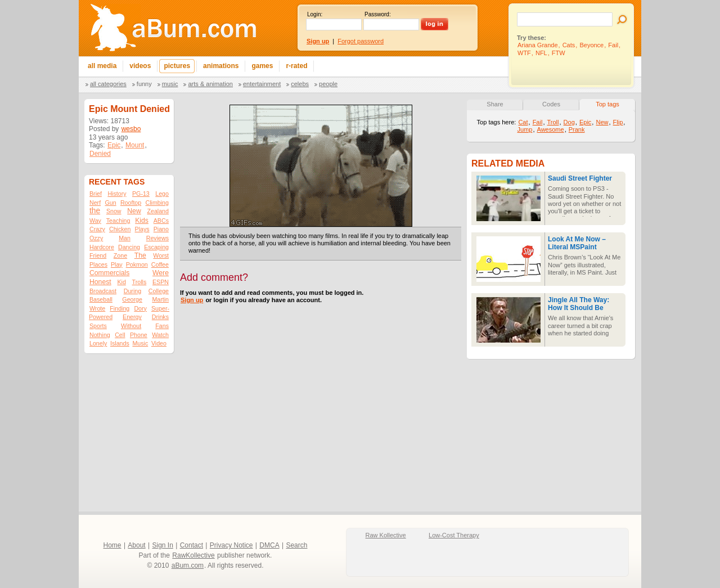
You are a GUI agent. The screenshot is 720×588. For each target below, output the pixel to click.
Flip (618, 122)
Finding (120, 308)
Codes (551, 104)
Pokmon (137, 264)
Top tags (607, 104)
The (140, 255)
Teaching (118, 221)
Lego (162, 194)
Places (98, 264)
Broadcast (103, 291)
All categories (108, 84)
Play (117, 264)
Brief (96, 194)
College (159, 291)
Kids (142, 221)
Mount (135, 145)
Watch (160, 335)
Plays (142, 229)
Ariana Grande (538, 45)
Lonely (98, 343)
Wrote (97, 308)
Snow (114, 211)
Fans (162, 326)
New (134, 211)
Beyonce (591, 45)
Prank (577, 129)
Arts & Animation (210, 84)
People (328, 84)
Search (296, 545)
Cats (569, 45)
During (132, 291)
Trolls (139, 282)
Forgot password (361, 41)
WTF (524, 53)
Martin (160, 299)
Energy (132, 317)
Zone (120, 255)
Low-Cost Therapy (454, 535)
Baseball (101, 299)
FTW (559, 53)
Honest (100, 282)
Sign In (163, 545)
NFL (541, 53)
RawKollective (193, 555)
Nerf (95, 203)
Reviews (157, 238)
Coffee (160, 264)
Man (125, 238)
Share (495, 104)
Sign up (192, 300)
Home (112, 545)
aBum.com (188, 565)
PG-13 (141, 194)
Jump (525, 129)
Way (95, 221)
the (95, 211)
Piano (161, 229)
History (117, 194)
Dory (140, 308)
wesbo (131, 129)
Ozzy (96, 238)
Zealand (158, 211)
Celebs (300, 84)
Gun (110, 203)
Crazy (97, 229)
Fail (613, 45)
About (136, 545)
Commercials (109, 273)
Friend (98, 255)
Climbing (157, 203)
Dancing (129, 247)
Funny (144, 84)
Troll (553, 122)
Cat (523, 122)
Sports (98, 326)
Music (170, 84)
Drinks (160, 317)
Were (161, 273)
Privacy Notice (231, 545)
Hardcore (102, 247)
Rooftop (131, 203)
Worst (161, 255)
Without (131, 326)
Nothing (100, 335)
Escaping (156, 247)
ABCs (161, 221)
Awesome (551, 129)
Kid (121, 282)
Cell (120, 335)
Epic (114, 145)
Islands (120, 343)
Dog (569, 122)
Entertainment (262, 84)
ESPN (161, 282)
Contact (192, 545)
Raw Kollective (386, 535)
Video (159, 343)
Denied (100, 154)
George (132, 299)
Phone (139, 335)
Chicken (120, 229)
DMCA (269, 545)
